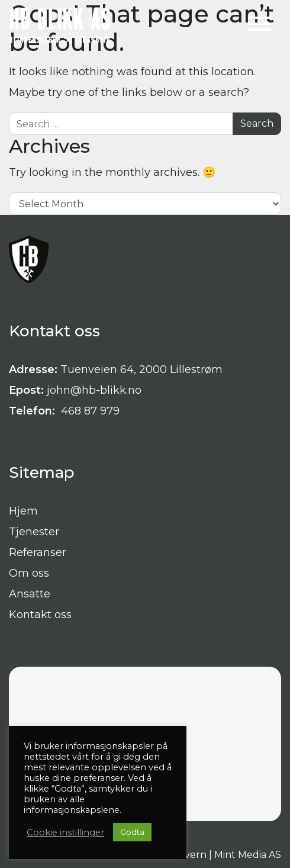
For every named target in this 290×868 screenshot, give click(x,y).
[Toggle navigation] (260, 26)
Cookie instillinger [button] (65, 832)
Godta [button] (132, 832)
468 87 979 (89, 411)
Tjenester (34, 532)
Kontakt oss (40, 615)
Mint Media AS (248, 855)
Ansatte (30, 594)
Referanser (38, 552)
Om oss (29, 573)
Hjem (23, 511)
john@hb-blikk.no (94, 390)
